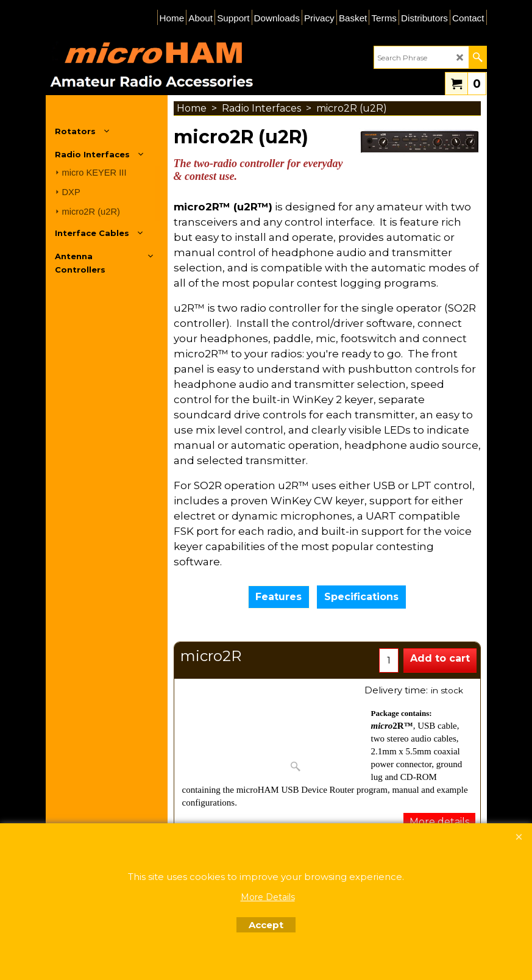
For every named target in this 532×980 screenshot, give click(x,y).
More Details (268, 897)
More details (439, 822)
